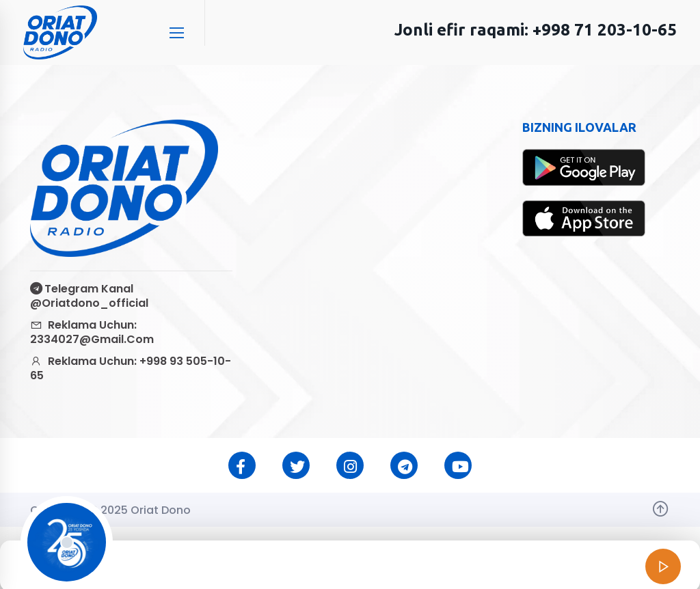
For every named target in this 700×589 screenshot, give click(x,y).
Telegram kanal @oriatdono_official (89, 296)
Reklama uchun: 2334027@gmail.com (92, 332)
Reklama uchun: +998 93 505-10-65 (131, 368)
